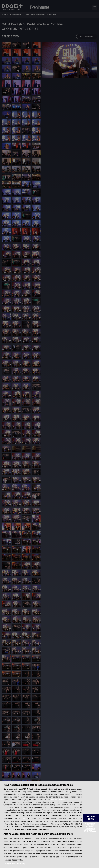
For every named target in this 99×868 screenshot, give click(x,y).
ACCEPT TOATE (91, 818)
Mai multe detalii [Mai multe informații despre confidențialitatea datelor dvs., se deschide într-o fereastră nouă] (58, 800)
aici (24, 818)
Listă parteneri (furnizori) (14, 864)
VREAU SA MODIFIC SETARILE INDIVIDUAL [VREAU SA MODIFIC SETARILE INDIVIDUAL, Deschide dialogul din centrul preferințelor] (90, 828)
